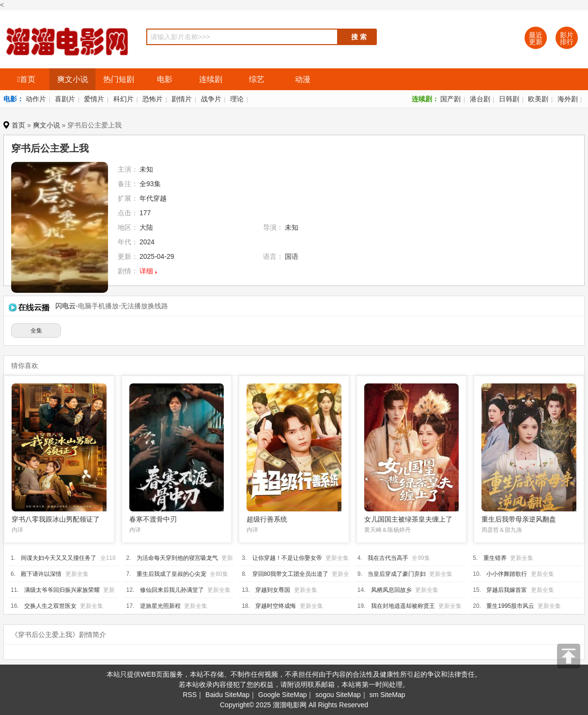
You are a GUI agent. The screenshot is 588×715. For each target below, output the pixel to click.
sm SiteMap (387, 695)
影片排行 (567, 38)
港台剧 (480, 99)
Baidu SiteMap (227, 695)
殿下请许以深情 (41, 574)
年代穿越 (153, 198)
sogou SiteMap (338, 695)
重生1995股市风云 (510, 606)
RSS (190, 695)
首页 (27, 79)
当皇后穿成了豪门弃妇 (397, 574)
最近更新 (536, 38)
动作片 (36, 99)
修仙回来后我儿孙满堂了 (172, 590)
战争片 (211, 99)
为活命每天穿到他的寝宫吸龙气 (177, 558)
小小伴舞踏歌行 (507, 574)
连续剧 (211, 79)
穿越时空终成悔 (276, 606)
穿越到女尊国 (273, 590)
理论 (237, 99)
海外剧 (568, 99)
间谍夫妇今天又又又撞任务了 (59, 558)
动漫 (303, 79)
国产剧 (450, 99)
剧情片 (182, 99)
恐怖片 (153, 99)
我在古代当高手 (388, 558)
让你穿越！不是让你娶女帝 (287, 558)
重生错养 (495, 558)
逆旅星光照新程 (160, 606)
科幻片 (124, 99)
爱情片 (94, 99)
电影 (165, 79)
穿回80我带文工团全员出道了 (290, 574)
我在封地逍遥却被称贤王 (403, 606)
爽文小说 (73, 79)
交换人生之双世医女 (50, 606)
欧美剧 (538, 99)
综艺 (257, 79)
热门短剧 (119, 79)
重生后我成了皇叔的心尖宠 (171, 574)
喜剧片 (65, 99)
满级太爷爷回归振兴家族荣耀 (62, 590)
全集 (36, 331)
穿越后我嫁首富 (507, 590)
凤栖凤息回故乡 (391, 590)
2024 (147, 242)
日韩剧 (509, 99)
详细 (146, 271)
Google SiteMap (282, 695)
